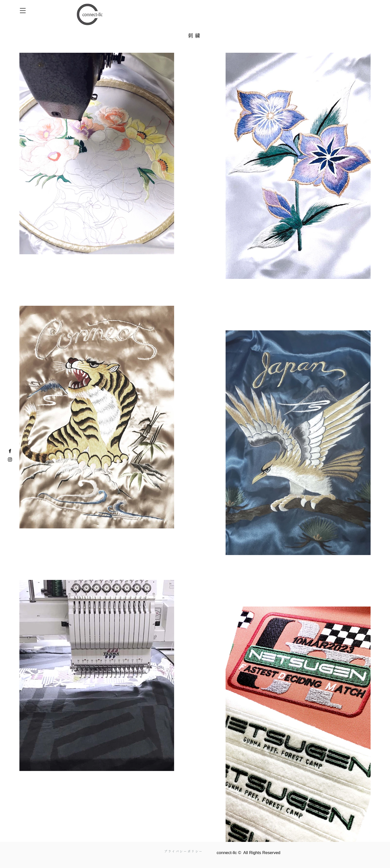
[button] (23, 11)
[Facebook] (10, 451)
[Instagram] (10, 460)
